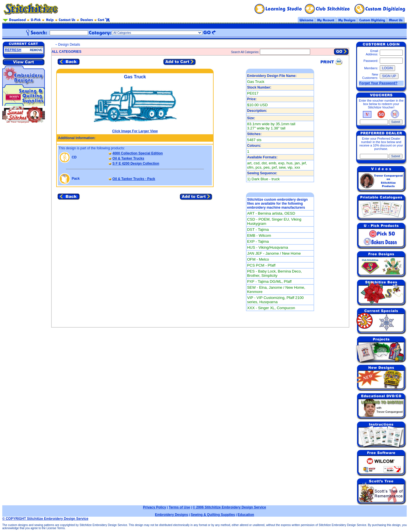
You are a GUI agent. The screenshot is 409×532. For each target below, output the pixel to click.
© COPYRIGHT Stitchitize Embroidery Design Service (45, 519)
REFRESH (13, 50)
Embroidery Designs (171, 515)
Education (246, 515)
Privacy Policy (154, 507)
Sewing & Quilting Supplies (213, 515)
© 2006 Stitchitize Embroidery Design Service (229, 507)
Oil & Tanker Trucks (128, 158)
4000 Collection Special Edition (138, 153)
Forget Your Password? (378, 83)
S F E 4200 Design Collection (136, 164)
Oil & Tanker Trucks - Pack (134, 179)
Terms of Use (179, 507)
